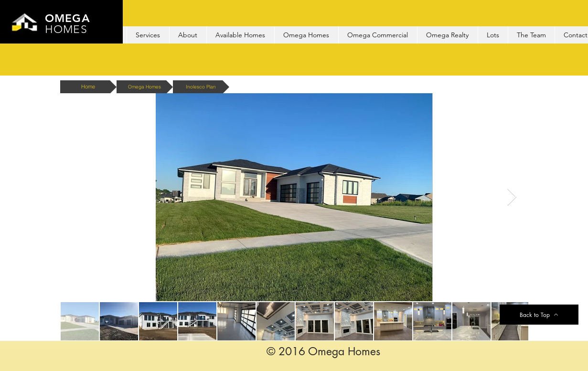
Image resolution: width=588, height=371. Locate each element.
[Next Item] (512, 197)
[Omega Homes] (145, 87)
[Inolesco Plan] (201, 87)
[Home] (88, 87)
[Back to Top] (539, 315)
